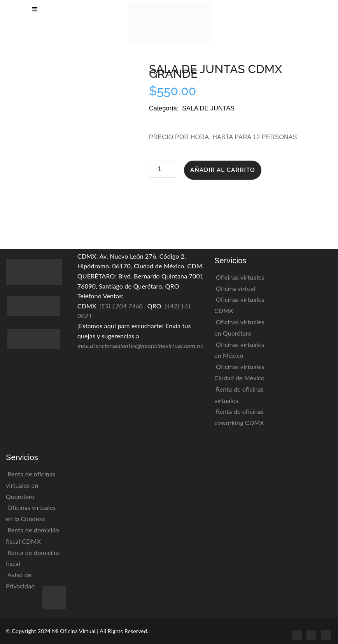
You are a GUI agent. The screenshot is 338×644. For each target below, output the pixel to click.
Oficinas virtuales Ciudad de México (239, 372)
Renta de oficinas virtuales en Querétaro (31, 485)
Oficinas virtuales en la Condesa (31, 513)
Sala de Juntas (208, 108)
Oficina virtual (236, 288)
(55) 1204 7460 (121, 306)
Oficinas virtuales (240, 277)
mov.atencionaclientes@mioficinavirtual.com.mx (141, 346)
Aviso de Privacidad (20, 580)
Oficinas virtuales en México (239, 350)
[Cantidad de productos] (163, 169)
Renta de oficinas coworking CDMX (239, 417)
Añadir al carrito (223, 170)
